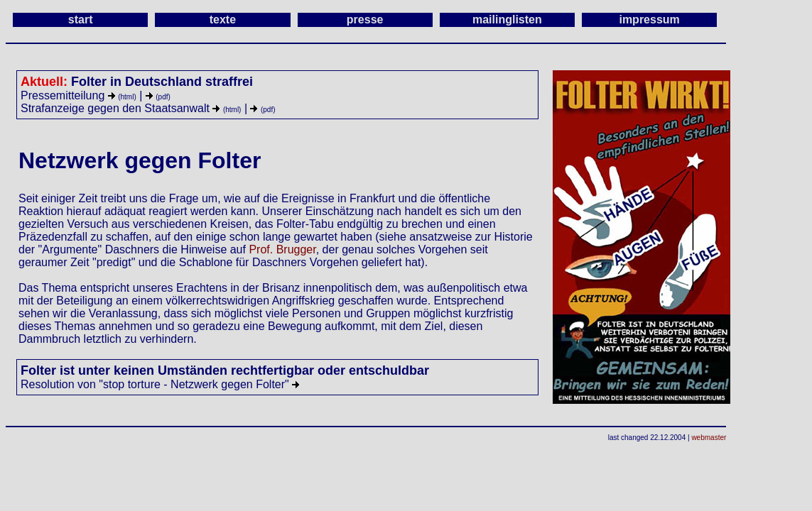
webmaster (709, 438)
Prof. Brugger (282, 249)
